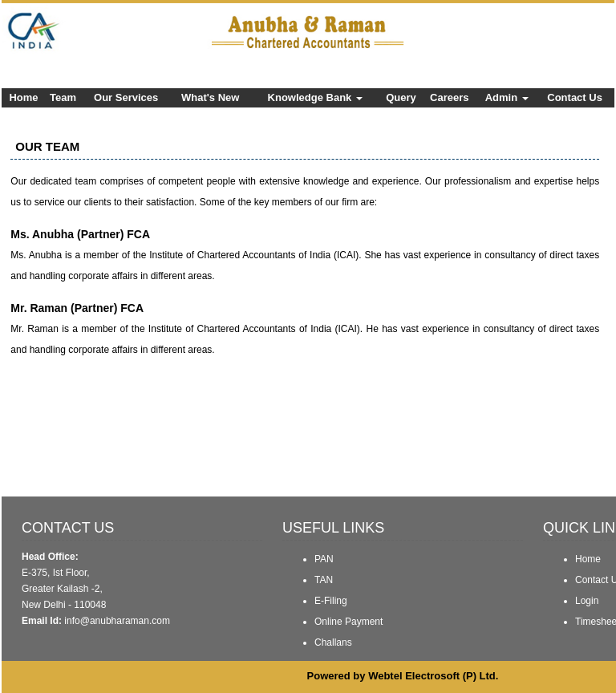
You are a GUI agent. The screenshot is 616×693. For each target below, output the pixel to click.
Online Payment (349, 622)
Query (401, 97)
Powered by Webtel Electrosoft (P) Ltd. (403, 676)
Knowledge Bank (315, 97)
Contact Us (575, 97)
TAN (324, 580)
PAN (324, 559)
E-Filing (331, 601)
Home (23, 97)
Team (63, 97)
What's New (210, 97)
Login (587, 601)
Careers (449, 97)
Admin (507, 97)
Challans (333, 642)
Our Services (126, 97)
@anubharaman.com (125, 621)
